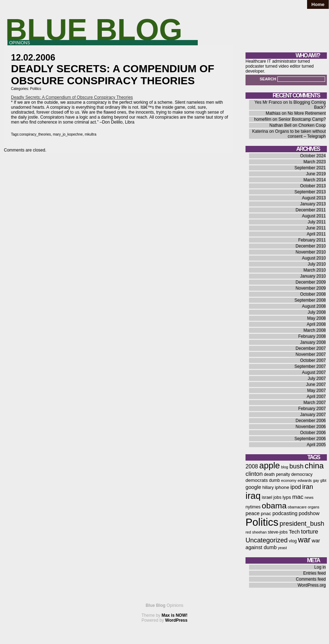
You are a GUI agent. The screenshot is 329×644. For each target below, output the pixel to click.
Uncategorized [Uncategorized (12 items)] (267, 540)
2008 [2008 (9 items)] (252, 466)
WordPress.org (312, 585)
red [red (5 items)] (248, 532)
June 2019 (316, 174)
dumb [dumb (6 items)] (274, 480)
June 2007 (316, 384)
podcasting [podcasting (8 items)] (285, 513)
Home (318, 4)
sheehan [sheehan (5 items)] (259, 532)
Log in (320, 567)
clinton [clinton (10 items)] (254, 474)
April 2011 (316, 234)
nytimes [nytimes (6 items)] (253, 507)
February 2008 (312, 336)
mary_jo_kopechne (68, 134)
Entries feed (314, 573)
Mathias (273, 113)
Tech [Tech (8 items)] (294, 532)
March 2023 (315, 162)
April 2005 (316, 445)
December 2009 (311, 282)
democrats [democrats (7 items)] (257, 480)
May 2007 (316, 391)
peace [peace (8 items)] (253, 513)
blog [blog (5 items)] (284, 467)
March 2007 (315, 403)
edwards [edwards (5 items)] (305, 480)
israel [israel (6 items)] (267, 497)
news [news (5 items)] (309, 497)
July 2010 (317, 264)
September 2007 (310, 366)
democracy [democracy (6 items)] (302, 474)
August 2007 (314, 372)
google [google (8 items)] (253, 487)
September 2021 (310, 168)
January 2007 (313, 415)
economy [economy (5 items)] (289, 480)
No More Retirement (307, 113)
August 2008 (314, 306)
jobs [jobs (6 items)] (278, 497)
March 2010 (315, 270)
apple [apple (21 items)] (270, 465)
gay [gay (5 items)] (316, 480)
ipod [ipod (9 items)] (296, 487)
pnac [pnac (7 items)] (266, 514)
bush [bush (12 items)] (296, 466)
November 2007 (311, 354)
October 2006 (313, 433)
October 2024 (313, 156)
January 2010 (313, 276)
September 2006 (310, 439)
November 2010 (311, 252)
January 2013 (313, 204)
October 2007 (313, 360)
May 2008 (316, 318)
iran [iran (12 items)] (308, 487)
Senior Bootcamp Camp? (302, 119)
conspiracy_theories (35, 134)
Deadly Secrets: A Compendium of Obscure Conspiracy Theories (72, 97)
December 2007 (311, 348)
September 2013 (310, 192)
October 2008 (313, 294)
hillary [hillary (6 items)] (268, 488)
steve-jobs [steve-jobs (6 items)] (278, 532)
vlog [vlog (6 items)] (293, 541)
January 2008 (313, 342)
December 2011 (311, 210)
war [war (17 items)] (304, 540)
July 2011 (317, 222)
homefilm (263, 119)
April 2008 (316, 324)
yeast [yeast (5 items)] (282, 548)
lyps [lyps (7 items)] (287, 497)
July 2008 (317, 312)
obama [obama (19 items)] (274, 506)
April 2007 (316, 397)
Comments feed (311, 579)
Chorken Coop (312, 125)
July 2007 (317, 378)
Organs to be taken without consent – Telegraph (301, 134)
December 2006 (311, 421)
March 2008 (315, 330)
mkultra (90, 134)
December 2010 (311, 246)
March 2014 (315, 180)
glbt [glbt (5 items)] (323, 480)
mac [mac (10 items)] (298, 497)
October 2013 (313, 186)
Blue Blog (94, 30)
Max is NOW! (175, 615)
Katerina (260, 131)
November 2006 (311, 427)
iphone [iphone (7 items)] (282, 487)
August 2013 (314, 198)
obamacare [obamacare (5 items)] (297, 507)
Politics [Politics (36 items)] (262, 522)
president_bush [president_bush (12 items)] (302, 523)
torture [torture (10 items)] (310, 532)
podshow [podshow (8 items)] (309, 513)
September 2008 (310, 300)
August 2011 (314, 216)
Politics (36, 89)
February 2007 (312, 409)
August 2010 (314, 258)
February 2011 (312, 240)
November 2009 (311, 288)
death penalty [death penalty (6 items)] (277, 474)
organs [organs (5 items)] (314, 507)
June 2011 (316, 228)
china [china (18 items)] (314, 466)
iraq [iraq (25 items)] (253, 496)
